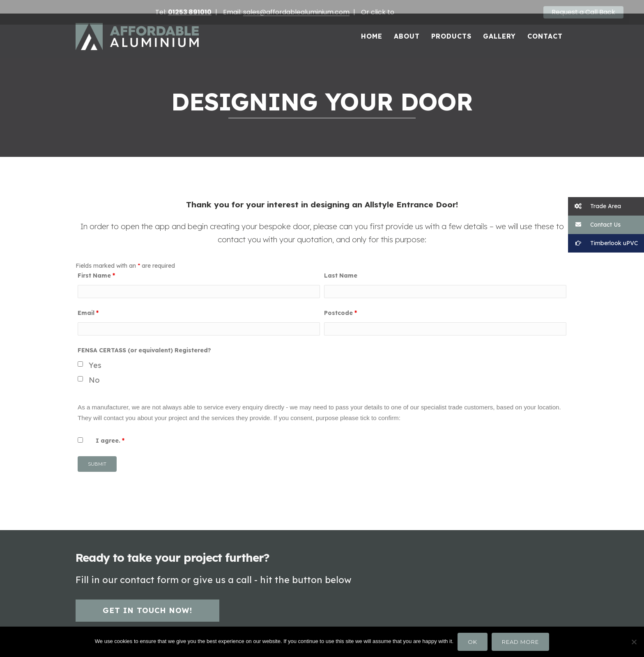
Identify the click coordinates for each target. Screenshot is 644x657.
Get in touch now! (147, 601)
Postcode (340, 303)
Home (372, 27)
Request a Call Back (583, 12)
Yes (95, 356)
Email (88, 303)
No (94, 370)
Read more (520, 642)
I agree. (110, 431)
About (407, 27)
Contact (545, 27)
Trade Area (595, 206)
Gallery (499, 27)
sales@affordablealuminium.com (296, 12)
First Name (96, 266)
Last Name (341, 266)
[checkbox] (80, 354)
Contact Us (594, 225)
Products (451, 27)
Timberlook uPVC (603, 243)
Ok (473, 642)
